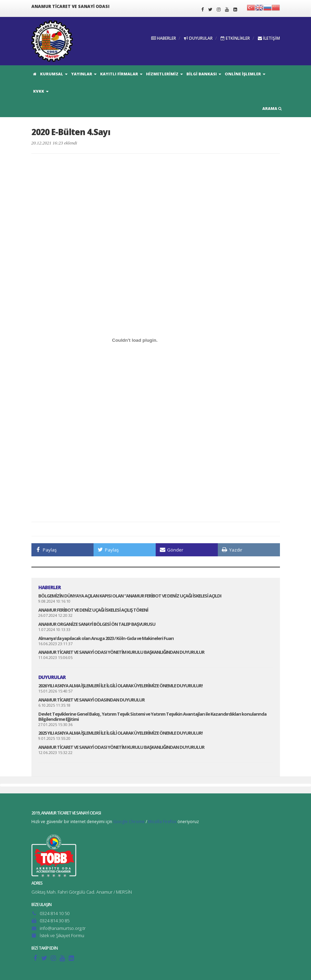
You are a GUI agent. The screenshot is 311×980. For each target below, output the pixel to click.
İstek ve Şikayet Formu (62, 935)
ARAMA (272, 108)
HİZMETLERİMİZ (164, 74)
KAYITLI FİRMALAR (121, 74)
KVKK (41, 91)
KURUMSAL (54, 74)
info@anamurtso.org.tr (63, 928)
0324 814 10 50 (55, 913)
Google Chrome (129, 822)
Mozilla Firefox (162, 822)
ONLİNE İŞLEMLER (245, 74)
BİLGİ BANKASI (204, 74)
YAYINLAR (84, 74)
